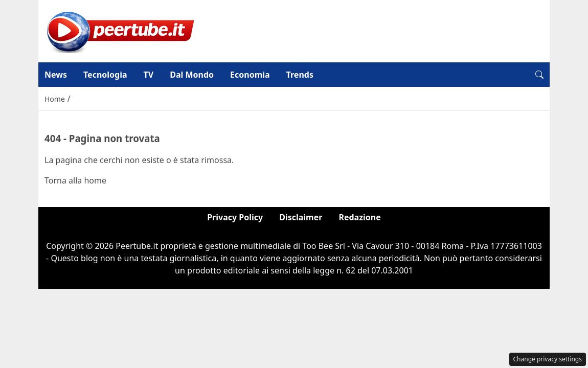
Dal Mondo (192, 75)
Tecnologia (105, 75)
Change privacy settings (548, 359)
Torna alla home (75, 180)
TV (149, 75)
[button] (539, 75)
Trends (300, 75)
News (56, 75)
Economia (250, 75)
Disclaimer (301, 217)
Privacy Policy (235, 217)
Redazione (359, 217)
